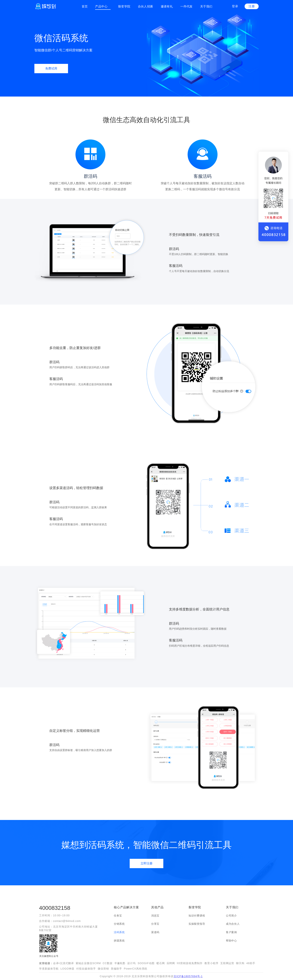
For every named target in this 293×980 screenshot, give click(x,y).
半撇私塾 (120, 963)
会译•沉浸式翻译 (63, 963)
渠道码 (155, 932)
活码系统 (119, 932)
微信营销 (103, 969)
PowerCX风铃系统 (136, 969)
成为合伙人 (233, 924)
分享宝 (155, 924)
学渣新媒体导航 (49, 969)
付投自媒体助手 (86, 969)
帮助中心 (231, 941)
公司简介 (231, 916)
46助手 (251, 963)
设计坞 (131, 963)
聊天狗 (240, 963)
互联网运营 (227, 963)
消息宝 (155, 916)
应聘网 (171, 963)
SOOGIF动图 (146, 963)
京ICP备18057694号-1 (188, 976)
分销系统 (119, 924)
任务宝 (118, 916)
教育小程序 (211, 963)
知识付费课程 (197, 916)
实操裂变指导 (197, 924)
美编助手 (116, 969)
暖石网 (161, 963)
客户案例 (231, 932)
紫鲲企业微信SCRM (88, 963)
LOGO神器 (67, 969)
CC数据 (107, 963)
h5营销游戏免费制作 (190, 963)
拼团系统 (119, 941)
